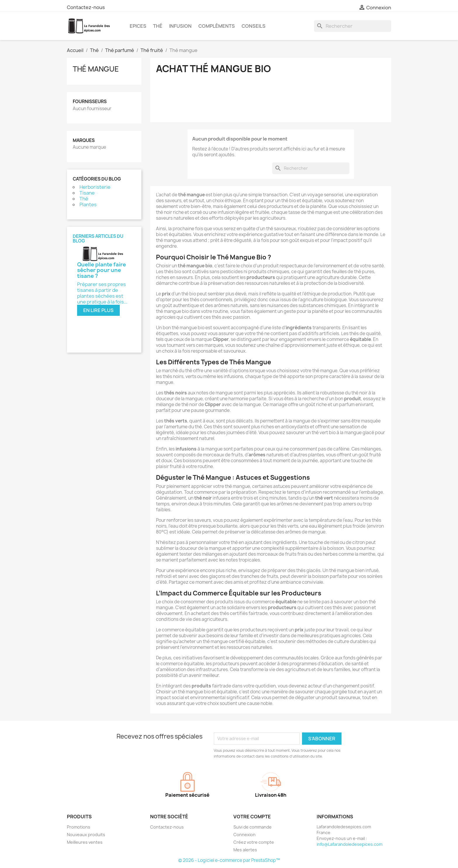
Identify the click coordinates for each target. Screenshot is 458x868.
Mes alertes (245, 850)
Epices (138, 26)
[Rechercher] (353, 26)
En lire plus (98, 310)
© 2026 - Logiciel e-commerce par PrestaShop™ (229, 860)
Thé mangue (96, 69)
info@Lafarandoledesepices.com (349, 844)
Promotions (79, 827)
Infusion (180, 26)
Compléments (217, 26)
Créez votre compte (254, 842)
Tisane (87, 193)
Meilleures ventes (85, 842)
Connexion (244, 835)
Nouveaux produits (86, 835)
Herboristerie (95, 187)
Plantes (88, 205)
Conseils (254, 26)
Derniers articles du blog (98, 239)
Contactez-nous (86, 7)
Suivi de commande (253, 827)
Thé (158, 26)
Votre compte (252, 817)
